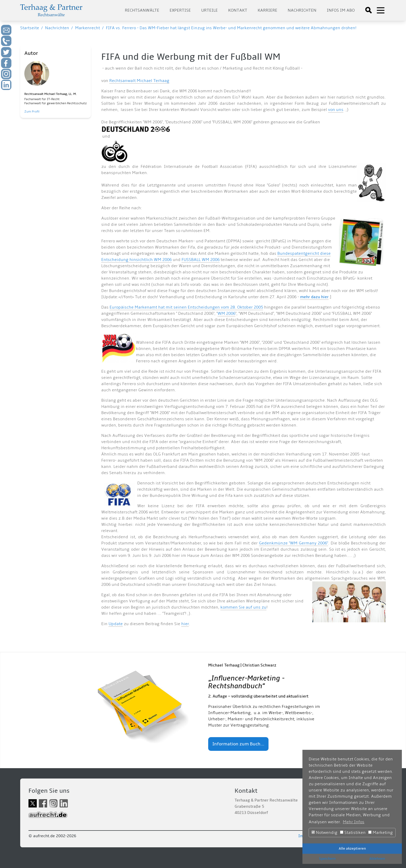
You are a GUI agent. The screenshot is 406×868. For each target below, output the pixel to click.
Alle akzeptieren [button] (352, 848)
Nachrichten (302, 10)
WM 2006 (226, 313)
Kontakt (238, 10)
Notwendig (324, 833)
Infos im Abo (341, 10)
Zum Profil (32, 112)
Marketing (380, 833)
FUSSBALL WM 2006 (201, 260)
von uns (336, 110)
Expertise (180, 10)
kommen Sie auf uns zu (243, 607)
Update (116, 624)
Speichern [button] (327, 859)
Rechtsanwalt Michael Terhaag (139, 81)
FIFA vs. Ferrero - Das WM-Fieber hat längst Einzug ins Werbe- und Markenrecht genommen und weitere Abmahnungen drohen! (231, 28)
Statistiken (353, 833)
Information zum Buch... (238, 744)
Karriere (267, 10)
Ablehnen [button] (377, 859)
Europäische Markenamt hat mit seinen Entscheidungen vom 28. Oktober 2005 (186, 307)
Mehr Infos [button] (354, 822)
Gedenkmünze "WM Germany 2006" (293, 543)
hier (185, 624)
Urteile (209, 10)
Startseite (30, 28)
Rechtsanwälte (142, 10)
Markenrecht (88, 28)
